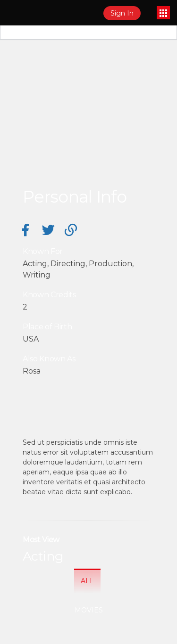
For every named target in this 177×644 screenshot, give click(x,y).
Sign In (122, 13)
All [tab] (87, 581)
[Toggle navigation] (163, 13)
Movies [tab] (89, 610)
